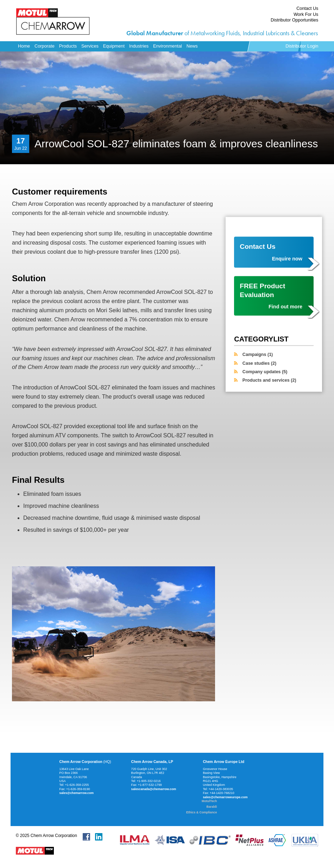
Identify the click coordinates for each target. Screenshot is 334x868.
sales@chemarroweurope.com (225, 797)
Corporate (45, 46)
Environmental (168, 46)
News (192, 46)
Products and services (269, 380)
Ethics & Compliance (201, 812)
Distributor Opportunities (294, 20)
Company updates (265, 371)
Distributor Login (302, 46)
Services (90, 46)
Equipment (114, 46)
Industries (139, 46)
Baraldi (212, 807)
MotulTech (209, 801)
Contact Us (307, 8)
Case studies (259, 363)
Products (68, 46)
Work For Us (306, 14)
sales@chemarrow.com (77, 793)
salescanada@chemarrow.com (154, 789)
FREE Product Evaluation (271, 296)
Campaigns (258, 355)
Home (24, 46)
